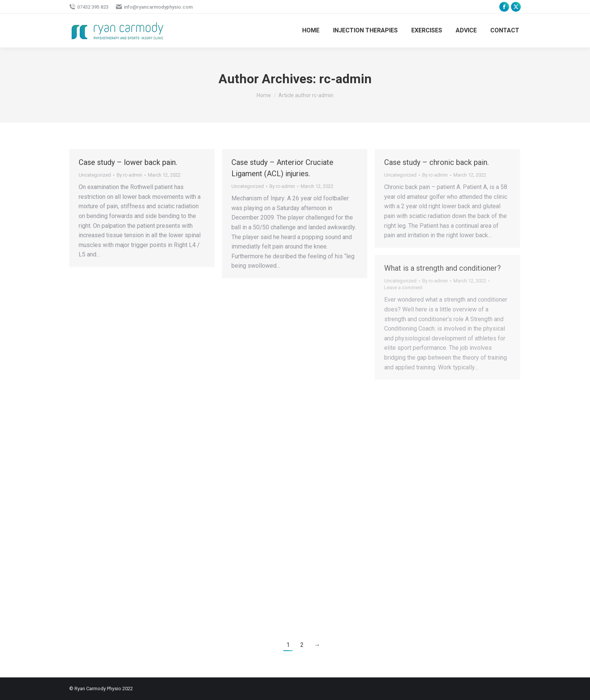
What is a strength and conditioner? (442, 268)
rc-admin (345, 79)
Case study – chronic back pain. (436, 162)
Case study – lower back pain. (128, 162)
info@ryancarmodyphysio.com (154, 7)
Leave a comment (403, 287)
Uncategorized (95, 175)
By (129, 175)
